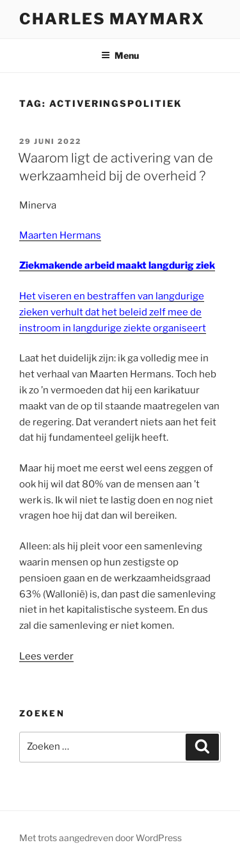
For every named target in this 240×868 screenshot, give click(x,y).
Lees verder (46, 656)
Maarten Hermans (60, 235)
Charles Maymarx (112, 19)
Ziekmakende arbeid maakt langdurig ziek (117, 265)
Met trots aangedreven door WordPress (100, 838)
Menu (120, 55)
